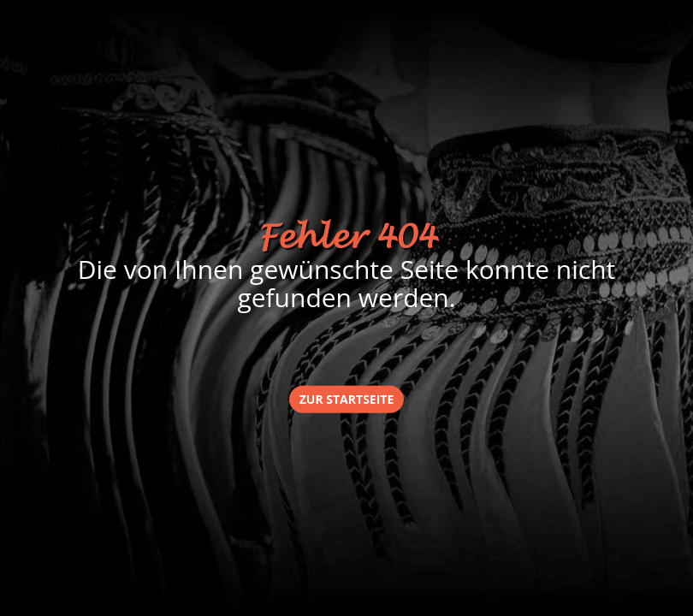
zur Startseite (347, 398)
